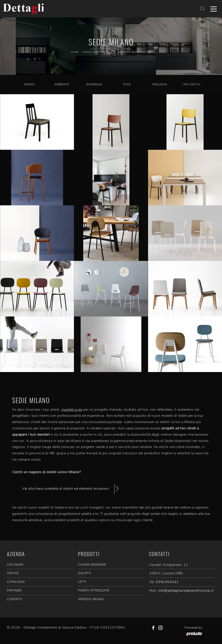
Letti (82, 582)
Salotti (84, 573)
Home (75, 52)
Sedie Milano (141, 52)
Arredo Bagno (91, 599)
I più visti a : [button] (192, 84)
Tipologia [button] (159, 84)
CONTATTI (14, 599)
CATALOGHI (16, 582)
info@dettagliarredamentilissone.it (186, 591)
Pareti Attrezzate (94, 590)
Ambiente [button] (62, 84)
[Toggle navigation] (214, 9)
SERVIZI (13, 573)
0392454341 (167, 582)
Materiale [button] (94, 84)
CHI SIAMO (15, 565)
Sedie (122, 52)
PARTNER (14, 590)
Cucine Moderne (92, 565)
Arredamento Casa (97, 52)
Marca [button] (29, 84)
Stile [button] (127, 84)
